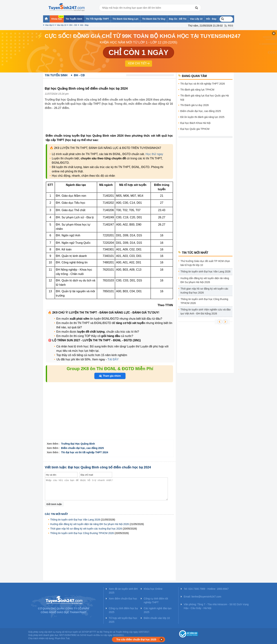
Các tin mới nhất (56, 514)
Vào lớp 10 (62, 25)
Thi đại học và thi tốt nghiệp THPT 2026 (203, 84)
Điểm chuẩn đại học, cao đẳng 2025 (201, 111)
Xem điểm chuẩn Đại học (123, 599)
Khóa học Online (153, 589)
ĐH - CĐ (73, 25)
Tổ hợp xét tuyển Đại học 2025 (123, 620)
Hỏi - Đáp (84, 25)
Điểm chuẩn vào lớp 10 (157, 618)
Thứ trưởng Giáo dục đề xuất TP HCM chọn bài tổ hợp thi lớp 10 (205, 263)
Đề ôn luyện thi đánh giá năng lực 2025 (202, 117)
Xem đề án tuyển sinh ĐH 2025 (123, 591)
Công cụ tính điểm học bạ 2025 (123, 610)
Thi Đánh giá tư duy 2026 (195, 105)
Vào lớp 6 (49, 25)
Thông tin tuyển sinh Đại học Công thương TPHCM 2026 (82, 533)
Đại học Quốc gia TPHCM (195, 129)
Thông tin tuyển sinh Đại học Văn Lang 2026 (75, 520)
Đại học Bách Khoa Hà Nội (195, 123)
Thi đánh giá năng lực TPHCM (197, 90)
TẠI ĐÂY (113, 359)
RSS (231, 26)
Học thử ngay (154, 154)
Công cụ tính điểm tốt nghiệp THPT (156, 600)
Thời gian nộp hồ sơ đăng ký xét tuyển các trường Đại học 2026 (86, 529)
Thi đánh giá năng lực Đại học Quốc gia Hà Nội (205, 98)
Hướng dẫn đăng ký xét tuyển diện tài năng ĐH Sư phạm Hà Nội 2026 (90, 524)
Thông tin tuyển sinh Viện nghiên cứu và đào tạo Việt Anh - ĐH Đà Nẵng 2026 (206, 312)
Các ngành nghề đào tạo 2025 (158, 610)
